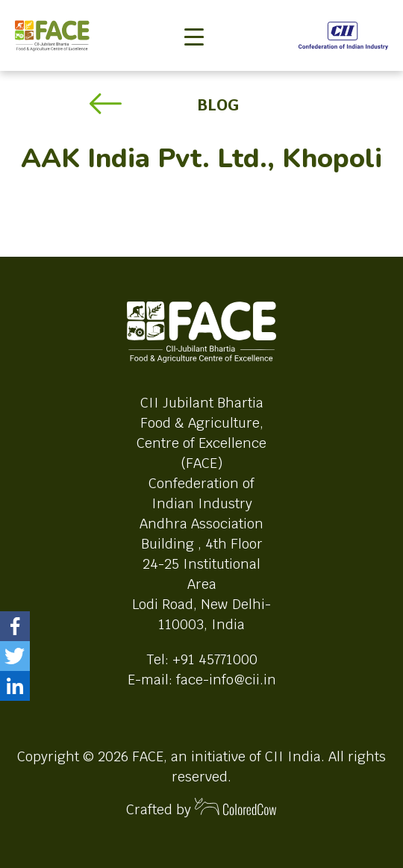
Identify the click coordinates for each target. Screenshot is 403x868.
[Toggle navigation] (194, 12)
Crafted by (201, 808)
